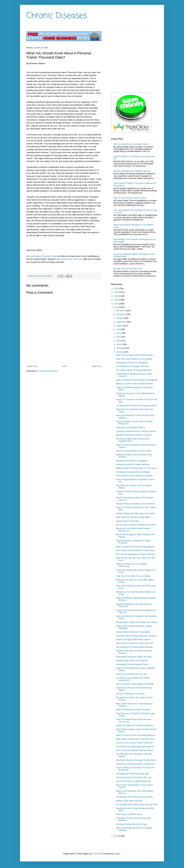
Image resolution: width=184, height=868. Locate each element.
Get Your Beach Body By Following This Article (136, 525)
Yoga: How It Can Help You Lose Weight (133, 576)
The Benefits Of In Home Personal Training (134, 797)
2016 (117, 300)
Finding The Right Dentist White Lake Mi (133, 640)
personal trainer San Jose (70, 259)
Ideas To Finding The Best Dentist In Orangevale (137, 380)
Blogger (117, 854)
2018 (117, 292)
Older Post (96, 366)
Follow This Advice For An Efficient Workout (134, 725)
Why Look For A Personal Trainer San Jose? (135, 643)
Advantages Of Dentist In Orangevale (132, 363)
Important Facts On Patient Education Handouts (136, 636)
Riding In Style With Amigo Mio (129, 801)
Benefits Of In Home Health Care (128, 269)
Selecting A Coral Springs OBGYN (131, 428)
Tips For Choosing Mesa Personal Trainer (134, 451)
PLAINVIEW (97, 854)
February (121, 348)
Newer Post (32, 366)
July (118, 329)
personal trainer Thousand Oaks (41, 256)
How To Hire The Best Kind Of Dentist (130, 198)
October (120, 318)
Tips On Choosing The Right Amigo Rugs (134, 781)
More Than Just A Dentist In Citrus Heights (134, 359)
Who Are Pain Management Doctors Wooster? (136, 554)
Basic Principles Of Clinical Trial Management (135, 547)
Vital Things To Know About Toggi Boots (133, 517)
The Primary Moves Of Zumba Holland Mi (134, 370)
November (121, 314)
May (119, 337)
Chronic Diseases (57, 16)
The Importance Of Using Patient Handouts (134, 647)
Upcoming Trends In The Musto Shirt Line (134, 777)
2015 (117, 304)
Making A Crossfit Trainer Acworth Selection (135, 384)
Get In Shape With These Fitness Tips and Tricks (137, 805)
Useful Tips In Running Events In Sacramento (135, 764)
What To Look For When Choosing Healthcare (136, 735)
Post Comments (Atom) (48, 371)
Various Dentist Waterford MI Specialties (133, 632)
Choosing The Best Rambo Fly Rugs (132, 824)
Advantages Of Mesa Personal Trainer (132, 664)
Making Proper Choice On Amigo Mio (132, 661)
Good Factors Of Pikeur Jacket (129, 814)
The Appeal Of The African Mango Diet (132, 774)
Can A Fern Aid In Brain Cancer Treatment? (134, 743)
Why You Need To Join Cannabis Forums (131, 144)
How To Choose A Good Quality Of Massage (135, 684)
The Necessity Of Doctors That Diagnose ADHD (136, 406)
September (121, 322)
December (121, 311)
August (120, 326)
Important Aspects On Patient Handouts (133, 464)
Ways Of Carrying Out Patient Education (133, 710)
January (120, 352)
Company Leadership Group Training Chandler (136, 431)
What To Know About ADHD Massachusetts (134, 355)
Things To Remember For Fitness (130, 694)
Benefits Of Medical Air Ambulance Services (132, 171)
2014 (117, 307)
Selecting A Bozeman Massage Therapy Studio (136, 760)
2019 (117, 289)
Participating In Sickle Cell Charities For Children (137, 622)
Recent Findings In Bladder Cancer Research (135, 504)
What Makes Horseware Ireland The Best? (134, 657)
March (119, 344)
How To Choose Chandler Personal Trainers (135, 750)
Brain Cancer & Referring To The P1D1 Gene (135, 739)
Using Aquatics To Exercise (128, 521)
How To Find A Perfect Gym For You (131, 674)
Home (64, 366)
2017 (117, 296)
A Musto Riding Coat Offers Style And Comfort (136, 514)
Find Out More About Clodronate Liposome (134, 476)
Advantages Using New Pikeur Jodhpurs (133, 472)
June (119, 333)
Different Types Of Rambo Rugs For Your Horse (136, 468)
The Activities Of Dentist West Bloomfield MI (135, 747)
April (119, 341)
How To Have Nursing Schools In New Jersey (135, 550)
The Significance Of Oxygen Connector (133, 366)
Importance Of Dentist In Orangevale (132, 461)
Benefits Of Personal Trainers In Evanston (134, 435)
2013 (117, 836)
